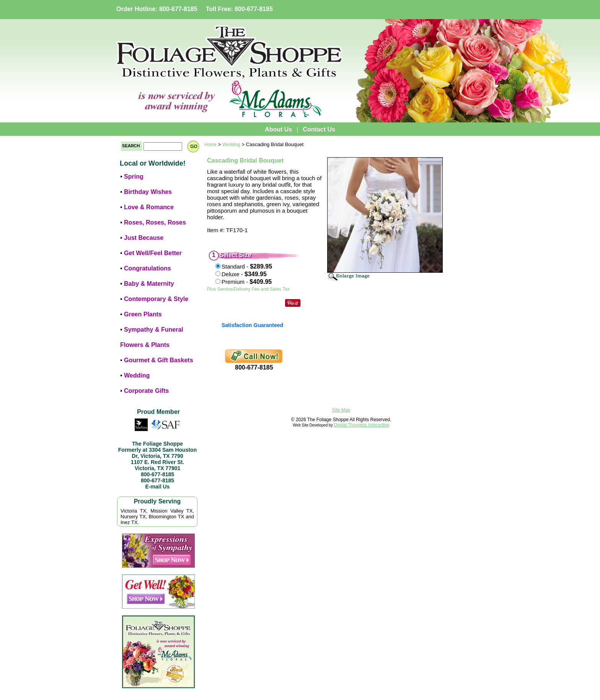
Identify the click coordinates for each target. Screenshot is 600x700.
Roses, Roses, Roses (155, 222)
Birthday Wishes (148, 192)
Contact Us (319, 129)
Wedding (137, 375)
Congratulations (148, 268)
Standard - (247, 266)
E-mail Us (158, 487)
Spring (134, 177)
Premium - (247, 282)
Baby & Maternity (149, 284)
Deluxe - (244, 274)
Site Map (341, 410)
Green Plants (143, 314)
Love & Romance (149, 207)
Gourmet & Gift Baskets (158, 360)
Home (210, 145)
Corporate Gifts (146, 391)
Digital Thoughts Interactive (361, 425)
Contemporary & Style (156, 299)
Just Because (144, 238)
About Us (278, 129)
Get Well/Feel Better (153, 253)
